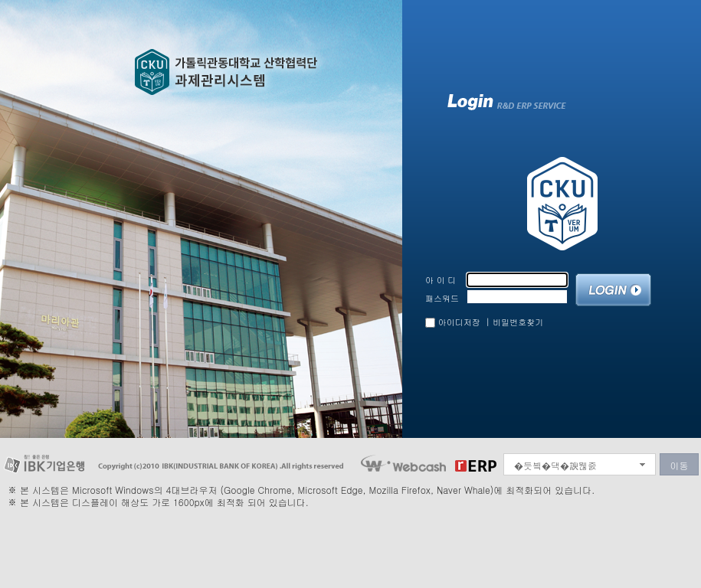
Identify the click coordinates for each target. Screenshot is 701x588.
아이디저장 (459, 322)
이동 (680, 465)
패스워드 (442, 298)
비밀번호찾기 (518, 322)
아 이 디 (441, 280)
